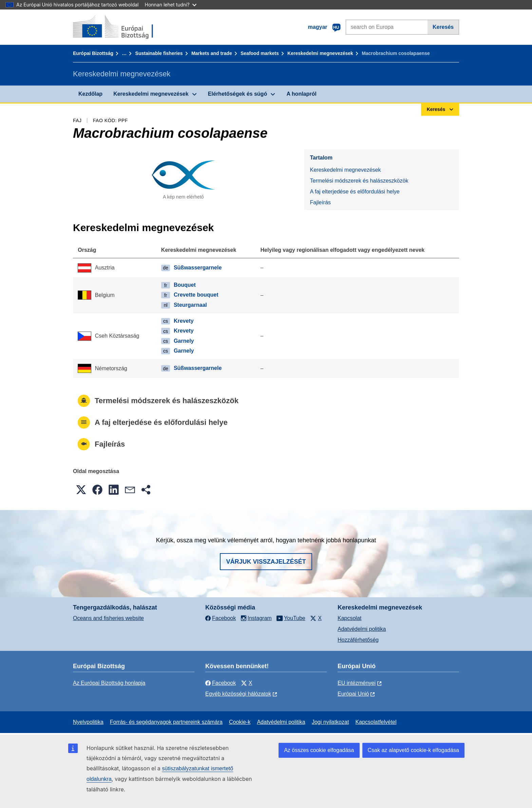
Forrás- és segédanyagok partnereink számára (166, 722)
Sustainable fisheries (159, 53)
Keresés (443, 27)
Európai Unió (353, 694)
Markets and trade (212, 53)
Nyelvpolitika (88, 722)
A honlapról (301, 94)
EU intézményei (357, 683)
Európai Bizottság (93, 53)
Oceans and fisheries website (108, 618)
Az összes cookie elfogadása (319, 750)
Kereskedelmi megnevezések (320, 53)
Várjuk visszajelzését (266, 562)
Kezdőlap (90, 94)
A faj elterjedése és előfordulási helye (355, 192)
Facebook (221, 683)
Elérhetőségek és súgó (237, 94)
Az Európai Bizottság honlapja (109, 683)
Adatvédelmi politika (362, 629)
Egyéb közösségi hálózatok (238, 694)
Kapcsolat (349, 618)
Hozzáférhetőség (358, 640)
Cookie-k (240, 722)
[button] (81, 490)
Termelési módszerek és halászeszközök (359, 181)
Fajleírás (320, 202)
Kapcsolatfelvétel (376, 722)
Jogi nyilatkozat (330, 722)
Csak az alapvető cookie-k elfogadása (414, 750)
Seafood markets (260, 53)
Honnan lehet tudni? (171, 5)
